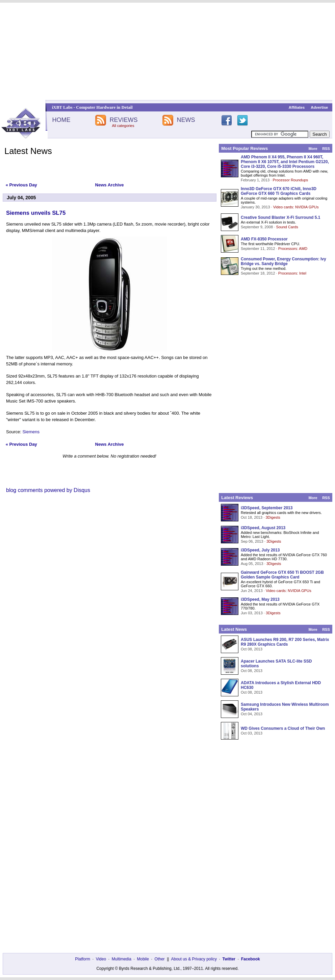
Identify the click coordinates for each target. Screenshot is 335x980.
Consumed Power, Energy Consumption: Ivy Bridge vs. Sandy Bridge (284, 261)
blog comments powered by (48, 490)
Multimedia (122, 959)
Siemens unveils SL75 (36, 213)
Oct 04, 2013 (252, 714)
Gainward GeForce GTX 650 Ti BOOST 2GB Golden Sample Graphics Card (282, 575)
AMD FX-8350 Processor (264, 239)
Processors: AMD (293, 249)
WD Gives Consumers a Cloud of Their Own (283, 728)
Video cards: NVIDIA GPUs (296, 207)
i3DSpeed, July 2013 (260, 550)
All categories (123, 126)
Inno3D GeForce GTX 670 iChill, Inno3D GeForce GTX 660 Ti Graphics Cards (279, 191)
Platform (83, 959)
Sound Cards (287, 227)
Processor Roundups (290, 180)
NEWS (186, 120)
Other (160, 959)
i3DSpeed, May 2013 (260, 599)
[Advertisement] (167, 51)
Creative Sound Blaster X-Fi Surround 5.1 (280, 217)
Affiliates (297, 107)
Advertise (319, 107)
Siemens (31, 432)
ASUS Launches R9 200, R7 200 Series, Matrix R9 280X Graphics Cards (285, 642)
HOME (61, 120)
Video (101, 959)
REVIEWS (123, 120)
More (313, 149)
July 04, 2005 (21, 198)
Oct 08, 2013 (252, 649)
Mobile (143, 959)
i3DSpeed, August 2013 (263, 528)
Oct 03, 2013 (252, 733)
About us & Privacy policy (194, 959)
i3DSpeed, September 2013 (267, 508)
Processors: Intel (292, 273)
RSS (326, 149)
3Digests (273, 517)
